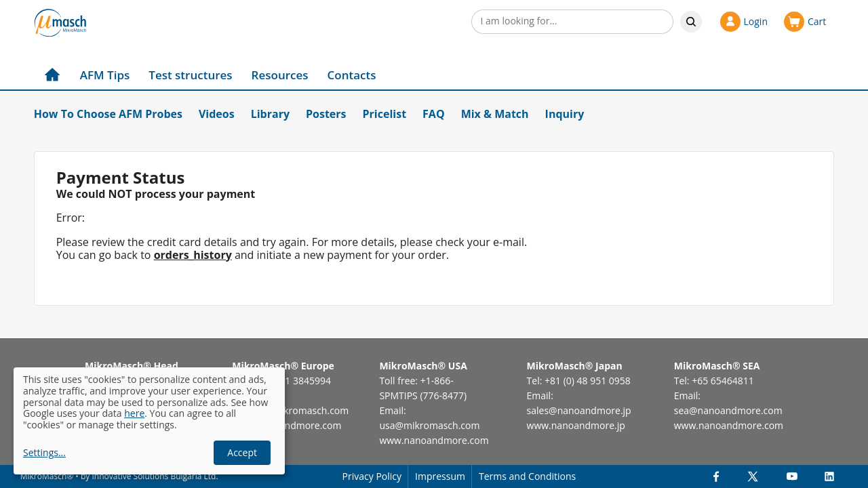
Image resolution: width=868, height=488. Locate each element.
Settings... (44, 453)
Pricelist (385, 114)
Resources (280, 75)
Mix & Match (495, 114)
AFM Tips (105, 75)
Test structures (190, 75)
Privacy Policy (372, 476)
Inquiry (565, 114)
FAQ (434, 114)
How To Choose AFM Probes (108, 114)
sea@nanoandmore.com (728, 410)
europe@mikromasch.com (290, 410)
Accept (242, 452)
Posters (326, 114)
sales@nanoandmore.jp (579, 410)
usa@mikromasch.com (429, 425)
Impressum (440, 476)
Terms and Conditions (527, 476)
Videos (217, 114)
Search (691, 22)
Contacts (352, 75)
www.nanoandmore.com (287, 425)
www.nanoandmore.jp (576, 425)
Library (270, 114)
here (134, 413)
